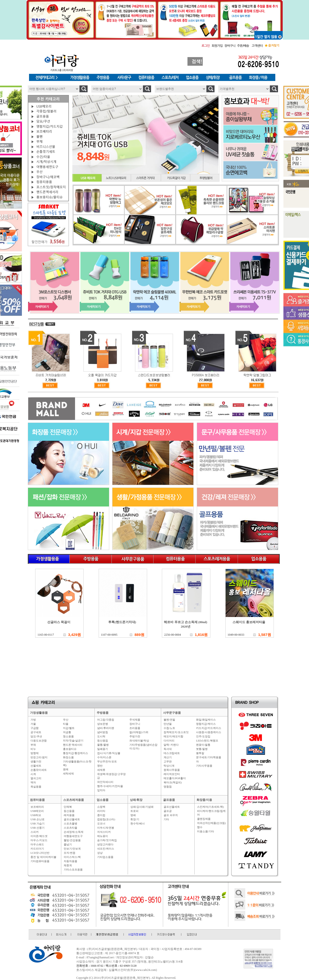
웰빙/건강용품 (72, 840)
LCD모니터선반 (40, 853)
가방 (33, 720)
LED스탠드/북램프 (207, 741)
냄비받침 (103, 732)
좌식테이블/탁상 (139, 741)
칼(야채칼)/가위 (139, 732)
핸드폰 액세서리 (73, 745)
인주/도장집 (203, 736)
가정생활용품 (39, 713)
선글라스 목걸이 (59, 622)
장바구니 (135, 724)
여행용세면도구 (73, 836)
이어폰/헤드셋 (39, 836)
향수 (200, 827)
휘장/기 (135, 819)
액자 (33, 782)
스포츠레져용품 (74, 800)
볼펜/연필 (169, 720)
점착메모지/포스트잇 (176, 732)
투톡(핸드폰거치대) (122, 622)
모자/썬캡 (70, 853)
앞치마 (101, 790)
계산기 (168, 757)
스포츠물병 (70, 823)
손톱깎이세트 (39, 770)
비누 (33, 749)
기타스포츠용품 (73, 869)
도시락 (101, 736)
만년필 (168, 724)
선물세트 (36, 766)
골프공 (168, 811)
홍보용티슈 (70, 749)
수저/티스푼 (104, 757)
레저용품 (69, 815)
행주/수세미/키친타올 (110, 786)
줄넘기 (68, 844)
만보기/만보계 (72, 849)
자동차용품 (70, 861)
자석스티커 (104, 832)
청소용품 (68, 736)
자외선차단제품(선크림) (211, 823)
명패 (133, 815)
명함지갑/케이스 (206, 724)
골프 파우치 (171, 815)
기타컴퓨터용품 (40, 861)
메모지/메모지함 (173, 736)
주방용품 (103, 713)
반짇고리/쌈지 (39, 757)
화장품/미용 (204, 800)
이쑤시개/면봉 (106, 828)
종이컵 (101, 815)
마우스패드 (37, 844)
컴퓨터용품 (37, 800)
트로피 (134, 811)
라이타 (101, 811)
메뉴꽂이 (103, 836)
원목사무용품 (172, 770)
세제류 (101, 770)
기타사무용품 (204, 766)
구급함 (35, 728)
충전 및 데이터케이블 (43, 857)
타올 (66, 724)
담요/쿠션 (36, 736)
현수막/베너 (138, 823)
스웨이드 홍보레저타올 (249, 622)
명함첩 (168, 787)
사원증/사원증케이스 (209, 732)
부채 (33, 745)
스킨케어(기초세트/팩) (210, 807)
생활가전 (36, 761)
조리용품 (135, 728)
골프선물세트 (72, 819)
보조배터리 (37, 807)
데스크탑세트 (172, 753)
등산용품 (69, 811)
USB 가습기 (38, 823)
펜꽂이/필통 (203, 745)
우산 (66, 720)
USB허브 (36, 815)
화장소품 (68, 757)
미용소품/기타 (206, 831)
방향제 (35, 753)
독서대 (168, 749)
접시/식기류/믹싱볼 (109, 753)
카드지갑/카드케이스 (209, 728)
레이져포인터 (172, 774)
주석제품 (135, 720)
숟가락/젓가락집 (107, 840)
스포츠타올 (70, 828)
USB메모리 (37, 811)
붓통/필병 (202, 749)
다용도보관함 (39, 741)
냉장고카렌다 (105, 844)
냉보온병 (103, 724)
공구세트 (36, 732)
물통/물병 (103, 745)
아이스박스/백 (72, 857)
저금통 (67, 732)
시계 (33, 774)
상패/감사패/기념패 (142, 807)
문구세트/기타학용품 (209, 757)
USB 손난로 (38, 819)
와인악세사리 (105, 782)
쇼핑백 (101, 807)
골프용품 (169, 800)
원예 (66, 769)
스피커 (35, 832)
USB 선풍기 (38, 828)
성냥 (100, 853)
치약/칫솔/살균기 (73, 741)
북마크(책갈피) (173, 782)
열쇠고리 (36, 778)
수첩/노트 (169, 728)
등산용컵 (103, 741)
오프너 (101, 823)
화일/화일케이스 (206, 720)
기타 (166, 819)
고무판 (168, 761)
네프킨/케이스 (106, 849)
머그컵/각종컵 (106, 720)
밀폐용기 (103, 749)
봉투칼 (200, 753)
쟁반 (100, 766)
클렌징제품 (204, 819)
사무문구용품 (172, 713)
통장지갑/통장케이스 (76, 753)
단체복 (68, 807)
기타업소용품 (105, 857)
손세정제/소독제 (74, 832)
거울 (33, 724)
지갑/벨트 (69, 728)
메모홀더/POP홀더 (175, 778)
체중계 (68, 865)
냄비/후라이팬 (106, 728)
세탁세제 (68, 774)
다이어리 (169, 741)
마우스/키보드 (39, 840)
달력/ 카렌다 (171, 745)
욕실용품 (36, 787)
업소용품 (103, 800)
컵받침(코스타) (106, 819)
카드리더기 (37, 849)
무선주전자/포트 (107, 761)
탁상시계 (169, 766)
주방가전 (135, 736)
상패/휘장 (136, 800)
